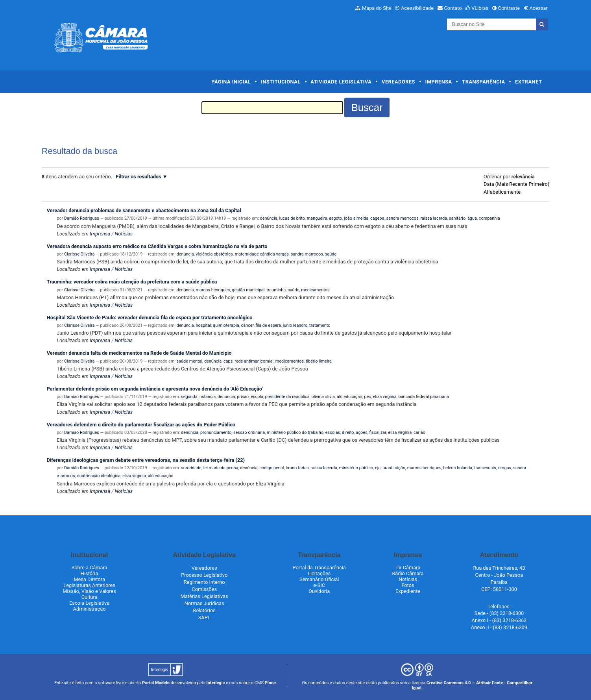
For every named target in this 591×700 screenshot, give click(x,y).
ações (361, 432)
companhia (489, 218)
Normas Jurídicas (204, 603)
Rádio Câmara (408, 573)
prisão (243, 397)
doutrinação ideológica (99, 476)
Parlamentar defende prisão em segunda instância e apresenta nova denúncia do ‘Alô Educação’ (155, 389)
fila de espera (268, 325)
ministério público (356, 468)
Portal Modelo (156, 683)
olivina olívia (323, 397)
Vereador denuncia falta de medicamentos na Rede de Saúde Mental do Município (139, 353)
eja (378, 468)
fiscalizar (378, 432)
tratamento (320, 325)
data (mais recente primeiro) (516, 184)
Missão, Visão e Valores (89, 591)
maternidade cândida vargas (262, 254)
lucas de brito (292, 218)
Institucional (281, 82)
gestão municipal (248, 290)
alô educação (350, 397)
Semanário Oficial (319, 579)
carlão (419, 432)
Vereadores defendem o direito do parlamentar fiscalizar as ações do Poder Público (141, 425)
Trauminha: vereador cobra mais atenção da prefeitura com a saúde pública (132, 282)
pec (368, 397)
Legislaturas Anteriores (89, 585)
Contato (453, 8)
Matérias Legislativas (204, 596)
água (472, 218)
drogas (505, 468)
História (90, 573)
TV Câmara (408, 568)
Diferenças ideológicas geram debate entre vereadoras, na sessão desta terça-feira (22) (146, 460)
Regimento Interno (204, 582)
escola (257, 397)
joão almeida (356, 218)
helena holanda (458, 468)
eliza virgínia (385, 397)
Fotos (408, 585)
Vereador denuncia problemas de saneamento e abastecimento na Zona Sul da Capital (144, 210)
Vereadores (398, 82)
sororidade (191, 468)
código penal (271, 468)
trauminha (276, 290)
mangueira (317, 218)
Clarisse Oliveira (79, 254)
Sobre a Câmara (90, 568)
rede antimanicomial (254, 361)
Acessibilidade (417, 8)
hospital (204, 325)
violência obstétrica (214, 254)
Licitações (319, 573)
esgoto (335, 218)
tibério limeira (319, 361)
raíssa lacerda (434, 218)
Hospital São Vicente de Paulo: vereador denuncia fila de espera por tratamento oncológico (150, 318)
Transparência (483, 82)
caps (228, 361)
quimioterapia (226, 325)
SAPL (204, 618)
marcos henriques (213, 290)
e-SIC (319, 585)
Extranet (528, 82)
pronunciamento (216, 432)
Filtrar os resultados (139, 177)
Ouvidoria (319, 591)
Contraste (509, 8)
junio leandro (295, 325)
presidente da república (287, 397)
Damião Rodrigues (82, 218)
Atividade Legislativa (341, 82)
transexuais (485, 468)
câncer (247, 325)
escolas (333, 432)
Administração (90, 609)
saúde (331, 254)
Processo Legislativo (204, 575)
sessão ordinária (249, 432)
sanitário (457, 218)
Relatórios (204, 610)
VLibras (480, 8)
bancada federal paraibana (424, 397)
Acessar (538, 8)
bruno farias (297, 468)
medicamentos (315, 290)
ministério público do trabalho (295, 432)
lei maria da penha (221, 468)
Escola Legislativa (89, 603)
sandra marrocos (402, 218)
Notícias (124, 234)
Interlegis (215, 683)
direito (348, 432)
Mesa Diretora (89, 579)
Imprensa (439, 82)
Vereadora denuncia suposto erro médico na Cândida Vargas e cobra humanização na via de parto (157, 246)
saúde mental (190, 361)
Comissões (204, 589)
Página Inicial (231, 82)
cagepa (377, 218)
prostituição (394, 468)
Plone (270, 683)
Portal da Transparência (319, 568)
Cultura (90, 597)
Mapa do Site (377, 8)
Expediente (408, 591)
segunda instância (198, 397)
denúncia (269, 218)
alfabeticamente (502, 192)
